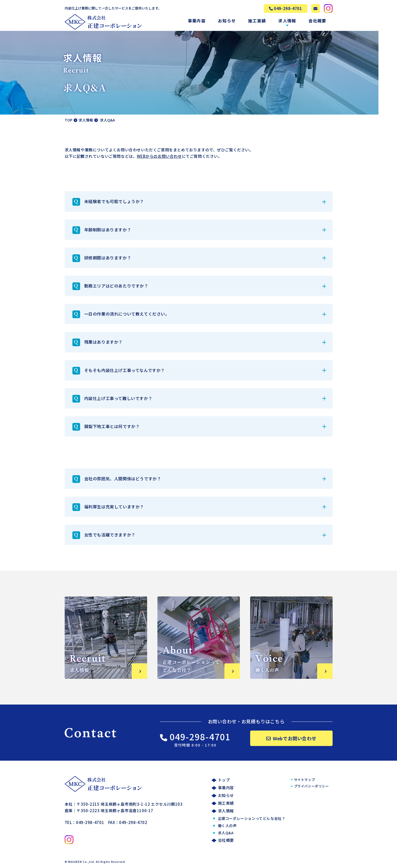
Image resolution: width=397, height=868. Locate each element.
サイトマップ (305, 780)
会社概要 (317, 21)
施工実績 (257, 21)
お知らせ (227, 21)
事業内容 (197, 21)
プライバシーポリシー (311, 786)
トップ (224, 780)
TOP (69, 120)
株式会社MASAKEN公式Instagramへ (328, 8)
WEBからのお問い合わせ (159, 156)
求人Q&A (226, 833)
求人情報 (287, 21)
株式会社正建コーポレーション (103, 22)
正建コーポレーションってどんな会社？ (252, 819)
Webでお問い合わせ (291, 739)
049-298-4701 (195, 739)
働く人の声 (227, 826)
